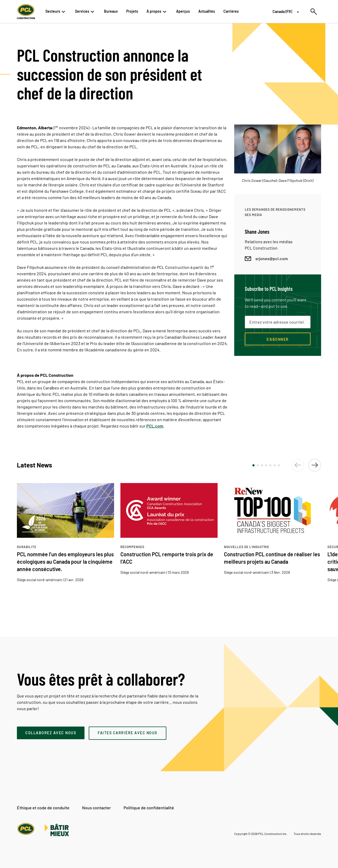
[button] (253, 465)
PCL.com (155, 426)
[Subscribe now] (278, 339)
